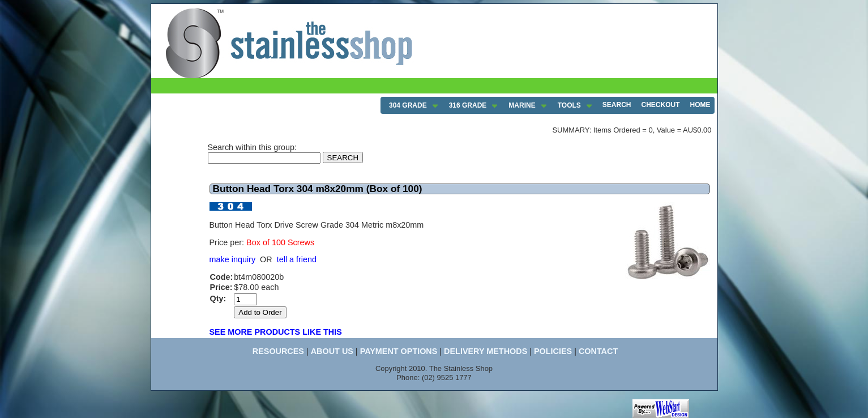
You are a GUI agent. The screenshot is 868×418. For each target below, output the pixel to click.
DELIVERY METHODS (486, 351)
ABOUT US (332, 351)
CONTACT (598, 351)
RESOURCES (278, 351)
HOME (700, 105)
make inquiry (233, 259)
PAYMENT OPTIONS (399, 351)
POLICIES (553, 351)
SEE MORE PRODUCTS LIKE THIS (276, 332)
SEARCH (617, 105)
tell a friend (297, 259)
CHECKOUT (661, 105)
